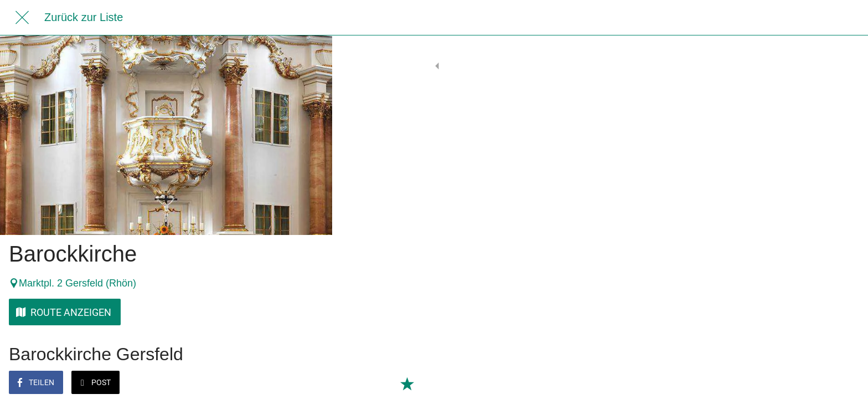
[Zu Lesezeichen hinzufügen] (310, 383)
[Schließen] (22, 18)
